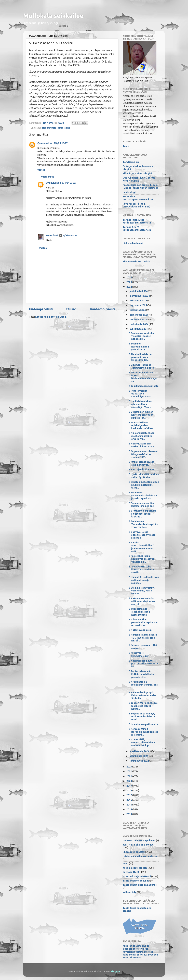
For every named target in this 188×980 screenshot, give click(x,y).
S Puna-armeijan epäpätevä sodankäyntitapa (140, 394)
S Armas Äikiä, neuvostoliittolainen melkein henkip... (142, 742)
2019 (129, 786)
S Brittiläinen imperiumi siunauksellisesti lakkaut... (142, 514)
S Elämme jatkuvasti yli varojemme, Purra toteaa (142, 591)
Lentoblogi (129, 192)
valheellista (130, 892)
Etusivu (72, 309)
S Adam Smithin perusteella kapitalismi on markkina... (143, 622)
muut (126, 863)
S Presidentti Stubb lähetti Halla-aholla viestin (141, 570)
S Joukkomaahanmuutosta (144, 386)
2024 (129, 287)
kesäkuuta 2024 (138, 319)
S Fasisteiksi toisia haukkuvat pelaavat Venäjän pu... (141, 559)
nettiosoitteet (131, 872)
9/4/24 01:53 (70, 235)
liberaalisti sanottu (134, 852)
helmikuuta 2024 (139, 756)
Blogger (115, 972)
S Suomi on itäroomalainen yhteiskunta (139, 347)
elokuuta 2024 (138, 310)
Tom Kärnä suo (131, 162)
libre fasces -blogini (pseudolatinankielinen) (136, 205)
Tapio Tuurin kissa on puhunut (140, 885)
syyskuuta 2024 (138, 305)
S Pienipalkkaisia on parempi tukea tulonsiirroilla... (140, 357)
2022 (129, 771)
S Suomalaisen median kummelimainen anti (142, 505)
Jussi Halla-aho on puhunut (138, 845)
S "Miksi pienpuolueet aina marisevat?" (142, 463)
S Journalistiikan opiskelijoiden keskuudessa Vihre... (142, 425)
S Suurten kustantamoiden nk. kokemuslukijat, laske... (144, 485)
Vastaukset (47, 177)
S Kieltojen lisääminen (142, 469)
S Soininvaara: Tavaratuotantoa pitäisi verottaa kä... (144, 524)
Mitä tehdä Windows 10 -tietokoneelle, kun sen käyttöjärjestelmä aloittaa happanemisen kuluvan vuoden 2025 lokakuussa (140, 952)
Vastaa (41, 170)
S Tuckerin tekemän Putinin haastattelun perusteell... (142, 674)
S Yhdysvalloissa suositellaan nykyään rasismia (142, 535)
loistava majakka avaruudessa (140, 856)
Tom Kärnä (52, 235)
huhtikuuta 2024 (139, 329)
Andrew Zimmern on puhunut (139, 840)
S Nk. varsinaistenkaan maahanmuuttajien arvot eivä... (142, 436)
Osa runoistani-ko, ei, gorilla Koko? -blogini (139, 179)
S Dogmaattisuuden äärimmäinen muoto (141, 366)
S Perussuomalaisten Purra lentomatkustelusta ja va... (143, 377)
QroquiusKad (45, 143)
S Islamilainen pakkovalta (143, 724)
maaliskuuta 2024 (140, 751)
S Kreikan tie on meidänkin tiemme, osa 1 (143, 685)
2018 (129, 790)
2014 (129, 809)
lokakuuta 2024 (138, 301)
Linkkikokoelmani (133, 243)
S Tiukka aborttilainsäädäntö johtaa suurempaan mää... (142, 547)
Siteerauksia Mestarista (136, 262)
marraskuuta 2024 (140, 296)
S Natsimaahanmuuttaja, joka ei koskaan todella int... (143, 664)
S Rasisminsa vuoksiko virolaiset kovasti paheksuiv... (141, 336)
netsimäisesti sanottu (135, 868)
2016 (129, 800)
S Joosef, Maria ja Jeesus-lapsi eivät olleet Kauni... (144, 706)
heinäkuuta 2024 (139, 315)
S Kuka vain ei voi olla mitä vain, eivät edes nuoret (142, 601)
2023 (129, 767)
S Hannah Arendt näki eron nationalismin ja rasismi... (144, 580)
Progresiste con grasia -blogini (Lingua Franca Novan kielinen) (140, 186)
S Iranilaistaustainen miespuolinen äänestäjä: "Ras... (140, 404)
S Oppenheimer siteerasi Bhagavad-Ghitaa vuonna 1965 (143, 454)
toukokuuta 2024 (139, 324)
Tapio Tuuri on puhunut (136, 881)
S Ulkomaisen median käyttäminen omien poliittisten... (141, 415)
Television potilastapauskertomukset (138, 198)
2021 (129, 776)
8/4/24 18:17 (61, 143)
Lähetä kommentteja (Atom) (51, 317)
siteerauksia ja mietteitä (56, 128)
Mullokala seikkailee (53, 16)
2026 (129, 277)
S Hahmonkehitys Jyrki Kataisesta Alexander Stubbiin (143, 695)
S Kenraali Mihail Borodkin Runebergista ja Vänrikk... (143, 732)
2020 (129, 781)
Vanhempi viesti (102, 309)
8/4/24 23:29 (69, 183)
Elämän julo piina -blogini (137, 173)
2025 (129, 282)
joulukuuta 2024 (139, 291)
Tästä (126, 146)
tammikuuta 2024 (139, 761)
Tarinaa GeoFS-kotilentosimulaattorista (137, 228)
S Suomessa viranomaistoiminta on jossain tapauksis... (143, 495)
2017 (129, 795)
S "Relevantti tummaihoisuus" (139, 654)
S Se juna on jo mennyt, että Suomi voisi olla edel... (142, 717)
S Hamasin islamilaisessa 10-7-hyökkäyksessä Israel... (143, 638)
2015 (129, 805)
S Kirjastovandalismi (140, 630)
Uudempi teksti (41, 309)
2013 (129, 814)
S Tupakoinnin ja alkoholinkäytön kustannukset (139, 612)
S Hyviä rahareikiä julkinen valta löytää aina (144, 476)
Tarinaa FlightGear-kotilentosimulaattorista (137, 221)
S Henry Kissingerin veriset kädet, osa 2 (141, 445)
